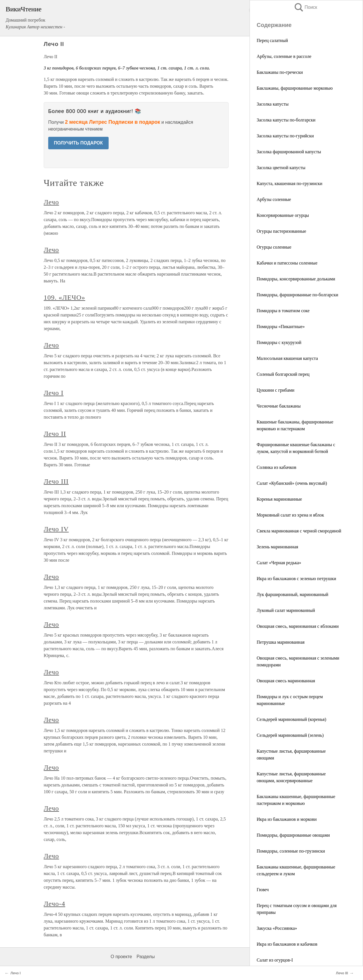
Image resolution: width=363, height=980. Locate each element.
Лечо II (55, 434)
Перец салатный (272, 40)
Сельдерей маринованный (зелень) (290, 735)
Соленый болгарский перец (283, 374)
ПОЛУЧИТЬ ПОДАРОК (78, 143)
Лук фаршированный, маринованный (293, 594)
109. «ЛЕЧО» (64, 297)
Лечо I (54, 393)
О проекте (121, 957)
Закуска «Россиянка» (277, 928)
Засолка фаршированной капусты (289, 152)
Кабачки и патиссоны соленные (287, 263)
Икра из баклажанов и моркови (287, 819)
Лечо (51, 202)
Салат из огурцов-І (275, 960)
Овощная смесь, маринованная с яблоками (298, 626)
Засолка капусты (273, 104)
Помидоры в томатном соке (283, 311)
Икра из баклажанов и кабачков (287, 944)
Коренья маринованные (279, 499)
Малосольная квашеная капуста (287, 358)
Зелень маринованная (277, 547)
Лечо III (56, 481)
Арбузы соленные (274, 199)
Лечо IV (56, 529)
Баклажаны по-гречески (280, 72)
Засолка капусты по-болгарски (286, 120)
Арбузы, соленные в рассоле (284, 56)
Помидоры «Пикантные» (281, 327)
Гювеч (263, 890)
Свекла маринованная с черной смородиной (299, 531)
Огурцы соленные (274, 247)
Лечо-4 (54, 904)
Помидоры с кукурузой (279, 342)
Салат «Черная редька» (279, 563)
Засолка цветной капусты (281, 168)
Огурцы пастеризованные (281, 231)
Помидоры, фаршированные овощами (293, 835)
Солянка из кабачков (277, 467)
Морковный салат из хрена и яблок (290, 515)
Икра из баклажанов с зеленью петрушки (296, 579)
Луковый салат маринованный (286, 610)
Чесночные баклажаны (279, 406)
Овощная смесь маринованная (286, 681)
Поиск (305, 7)
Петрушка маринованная (281, 642)
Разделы (145, 957)
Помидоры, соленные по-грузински (291, 851)
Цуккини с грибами (276, 390)
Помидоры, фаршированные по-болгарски (297, 295)
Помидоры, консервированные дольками (296, 279)
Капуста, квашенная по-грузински (290, 183)
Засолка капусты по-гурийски (285, 136)
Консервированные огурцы (283, 215)
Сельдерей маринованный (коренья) (291, 719)
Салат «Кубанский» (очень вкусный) (292, 483)
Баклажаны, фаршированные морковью (295, 88)
